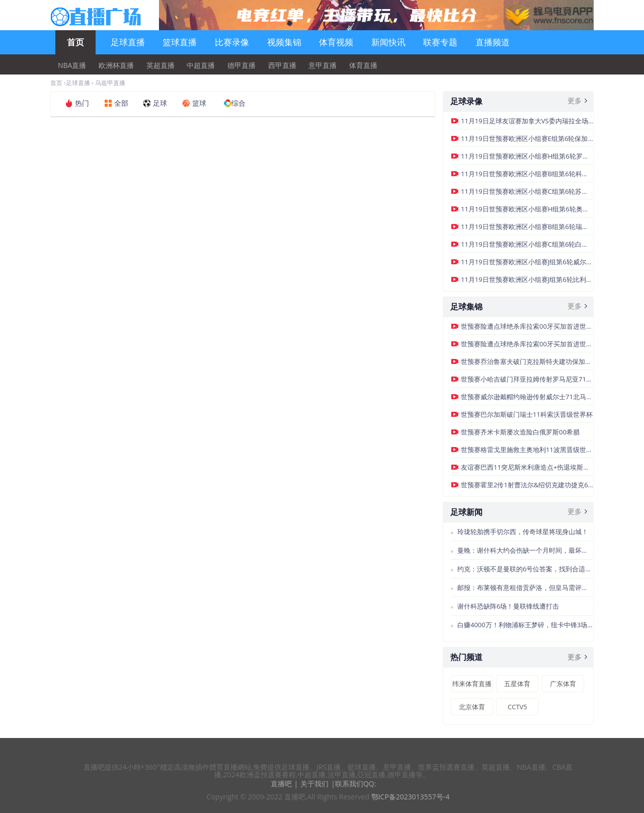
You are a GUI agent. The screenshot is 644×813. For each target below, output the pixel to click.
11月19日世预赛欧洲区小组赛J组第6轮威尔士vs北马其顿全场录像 (527, 262)
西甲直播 (282, 65)
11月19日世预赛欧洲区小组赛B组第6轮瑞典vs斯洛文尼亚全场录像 (527, 227)
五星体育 (517, 684)
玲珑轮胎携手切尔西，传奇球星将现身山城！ (523, 532)
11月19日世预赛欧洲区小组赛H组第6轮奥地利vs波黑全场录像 (527, 209)
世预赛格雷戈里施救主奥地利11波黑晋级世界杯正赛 (527, 450)
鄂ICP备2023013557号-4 (411, 797)
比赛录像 (232, 42)
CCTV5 (517, 707)
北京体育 (472, 707)
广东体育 (563, 684)
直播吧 (281, 784)
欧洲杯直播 (116, 65)
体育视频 (336, 42)
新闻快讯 (388, 42)
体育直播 (363, 65)
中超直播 (201, 65)
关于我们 (314, 784)
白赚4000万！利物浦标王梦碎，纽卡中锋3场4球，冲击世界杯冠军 (525, 625)
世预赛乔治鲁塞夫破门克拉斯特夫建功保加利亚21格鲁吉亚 (527, 361)
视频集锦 (284, 42)
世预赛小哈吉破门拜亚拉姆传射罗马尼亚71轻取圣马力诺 (527, 379)
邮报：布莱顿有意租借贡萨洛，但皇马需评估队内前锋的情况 (525, 587)
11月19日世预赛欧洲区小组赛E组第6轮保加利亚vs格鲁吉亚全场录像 (527, 138)
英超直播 (160, 65)
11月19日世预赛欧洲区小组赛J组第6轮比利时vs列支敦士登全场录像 (527, 279)
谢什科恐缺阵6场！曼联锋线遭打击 (508, 606)
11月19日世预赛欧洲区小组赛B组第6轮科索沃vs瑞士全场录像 (527, 174)
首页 (75, 42)
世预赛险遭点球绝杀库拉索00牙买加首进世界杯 (527, 326)
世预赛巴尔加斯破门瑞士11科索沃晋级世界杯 (527, 414)
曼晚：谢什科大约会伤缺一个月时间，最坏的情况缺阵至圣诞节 (525, 550)
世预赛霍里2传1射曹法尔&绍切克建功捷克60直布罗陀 (527, 485)
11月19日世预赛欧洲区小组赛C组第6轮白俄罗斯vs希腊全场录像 (527, 244)
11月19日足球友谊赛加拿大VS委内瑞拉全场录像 (527, 121)
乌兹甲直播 (110, 83)
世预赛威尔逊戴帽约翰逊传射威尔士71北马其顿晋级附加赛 (527, 397)
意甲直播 (323, 65)
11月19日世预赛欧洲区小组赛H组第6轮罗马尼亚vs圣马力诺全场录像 (527, 156)
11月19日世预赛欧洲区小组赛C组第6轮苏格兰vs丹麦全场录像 (527, 191)
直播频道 (493, 42)
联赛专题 (440, 42)
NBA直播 (72, 65)
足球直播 (128, 42)
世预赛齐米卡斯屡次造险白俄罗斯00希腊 (520, 432)
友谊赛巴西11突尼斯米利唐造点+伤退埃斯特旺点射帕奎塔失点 (527, 467)
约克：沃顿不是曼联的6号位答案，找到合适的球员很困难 (525, 569)
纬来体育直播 (472, 684)
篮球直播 (180, 42)
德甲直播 (242, 65)
